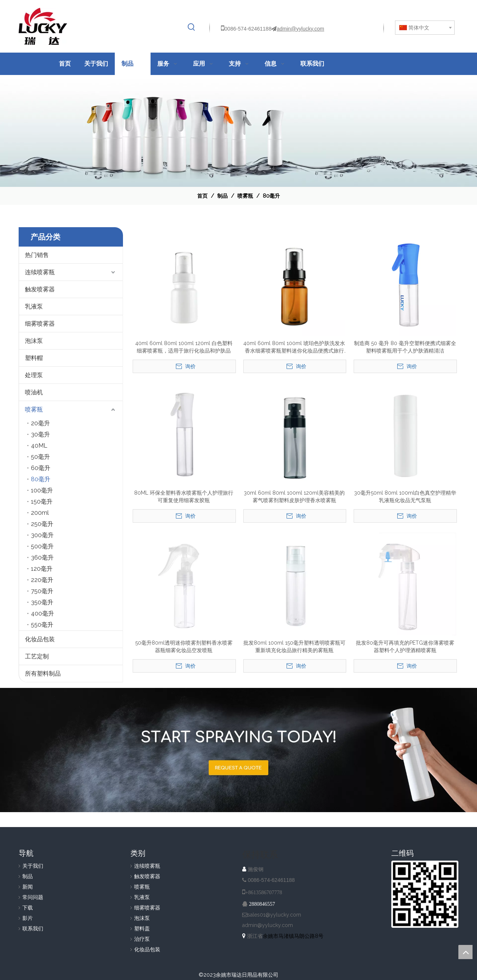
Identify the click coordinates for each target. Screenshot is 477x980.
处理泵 (34, 375)
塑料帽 (34, 358)
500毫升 (42, 546)
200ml (40, 513)
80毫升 (41, 479)
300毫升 (42, 535)
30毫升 (40, 434)
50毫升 (40, 457)
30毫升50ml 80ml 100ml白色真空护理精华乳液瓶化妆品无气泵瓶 (405, 497)
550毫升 (42, 625)
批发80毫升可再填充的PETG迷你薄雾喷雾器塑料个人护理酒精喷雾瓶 (405, 646)
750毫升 (42, 591)
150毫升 (42, 502)
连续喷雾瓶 (40, 272)
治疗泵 (142, 939)
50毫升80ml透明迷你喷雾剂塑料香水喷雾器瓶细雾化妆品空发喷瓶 (184, 646)
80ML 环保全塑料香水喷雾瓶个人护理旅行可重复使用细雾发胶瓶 (184, 497)
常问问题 (33, 897)
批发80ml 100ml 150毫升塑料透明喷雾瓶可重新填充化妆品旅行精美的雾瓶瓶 (294, 646)
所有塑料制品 (43, 674)
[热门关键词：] (192, 27)
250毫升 (42, 524)
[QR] (425, 894)
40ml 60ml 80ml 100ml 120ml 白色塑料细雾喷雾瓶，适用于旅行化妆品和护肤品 (184, 347)
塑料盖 (142, 929)
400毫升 (42, 613)
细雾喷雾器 (40, 324)
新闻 (28, 887)
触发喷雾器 (40, 289)
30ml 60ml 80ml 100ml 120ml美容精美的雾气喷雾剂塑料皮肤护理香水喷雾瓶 (294, 497)
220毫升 (42, 580)
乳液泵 (34, 306)
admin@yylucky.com (300, 29)
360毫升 (42, 558)
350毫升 (42, 602)
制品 (28, 876)
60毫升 (41, 468)
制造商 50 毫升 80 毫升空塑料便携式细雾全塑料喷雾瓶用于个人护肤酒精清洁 (405, 347)
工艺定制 (37, 656)
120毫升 (42, 569)
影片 (28, 918)
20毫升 (40, 423)
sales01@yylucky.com (274, 915)
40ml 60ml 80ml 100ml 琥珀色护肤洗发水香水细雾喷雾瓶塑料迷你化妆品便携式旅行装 (294, 347)
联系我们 (33, 929)
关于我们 (33, 866)
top (465, 952)
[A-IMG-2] (238, 750)
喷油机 (34, 392)
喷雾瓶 (34, 409)
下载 (28, 908)
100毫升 (42, 490)
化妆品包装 (40, 639)
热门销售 (37, 255)
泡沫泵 (34, 341)
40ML (39, 446)
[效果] (238, 131)
